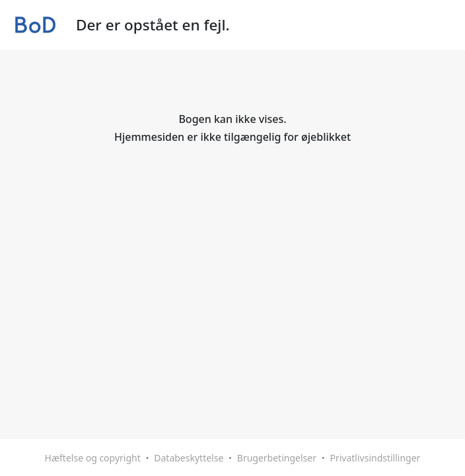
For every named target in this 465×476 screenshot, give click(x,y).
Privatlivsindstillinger (375, 458)
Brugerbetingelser (277, 458)
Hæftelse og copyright (93, 458)
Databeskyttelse (189, 458)
